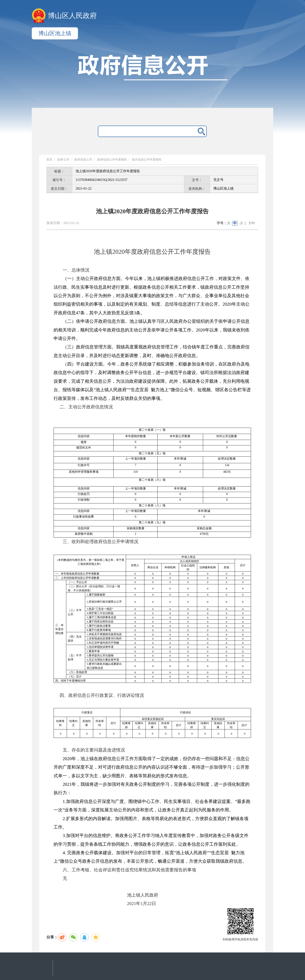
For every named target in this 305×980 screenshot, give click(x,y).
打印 (252, 223)
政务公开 (63, 160)
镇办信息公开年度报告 (147, 160)
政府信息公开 (83, 160)
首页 (49, 160)
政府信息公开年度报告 (112, 160)
